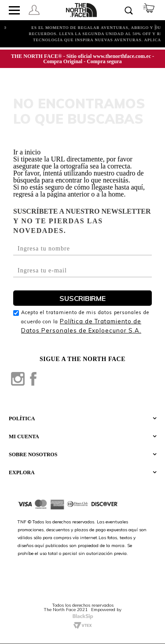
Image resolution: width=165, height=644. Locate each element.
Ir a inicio (27, 152)
